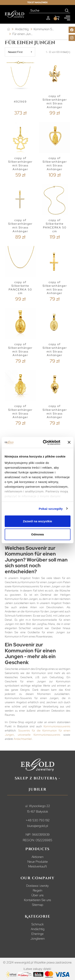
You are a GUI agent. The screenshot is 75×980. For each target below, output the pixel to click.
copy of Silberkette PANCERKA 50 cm (55, 226)
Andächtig (38, 929)
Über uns (37, 895)
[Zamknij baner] (69, 442)
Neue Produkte (38, 862)
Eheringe (37, 934)
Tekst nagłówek (37, 2)
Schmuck (37, 924)
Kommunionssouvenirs (57, 726)
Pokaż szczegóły (51, 508)
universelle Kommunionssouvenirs (39, 735)
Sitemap (38, 905)
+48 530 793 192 (38, 820)
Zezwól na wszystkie (38, 521)
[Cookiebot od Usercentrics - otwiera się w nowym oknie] (45, 442)
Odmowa (37, 534)
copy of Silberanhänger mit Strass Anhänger (55, 102)
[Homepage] (14, 14)
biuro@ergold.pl (38, 826)
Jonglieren (37, 939)
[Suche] (46, 11)
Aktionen (37, 857)
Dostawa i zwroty (37, 886)
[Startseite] (8, 29)
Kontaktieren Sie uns (37, 900)
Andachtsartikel (23, 739)
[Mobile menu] (67, 18)
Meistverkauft (37, 866)
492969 (20, 102)
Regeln (37, 890)
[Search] (67, 11)
